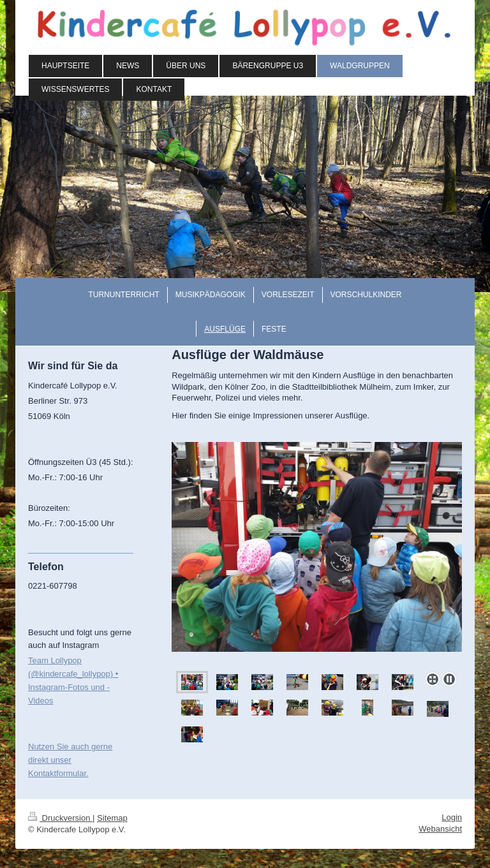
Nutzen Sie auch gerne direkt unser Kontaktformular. (70, 760)
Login (452, 817)
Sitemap (112, 818)
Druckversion (60, 818)
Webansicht (440, 829)
